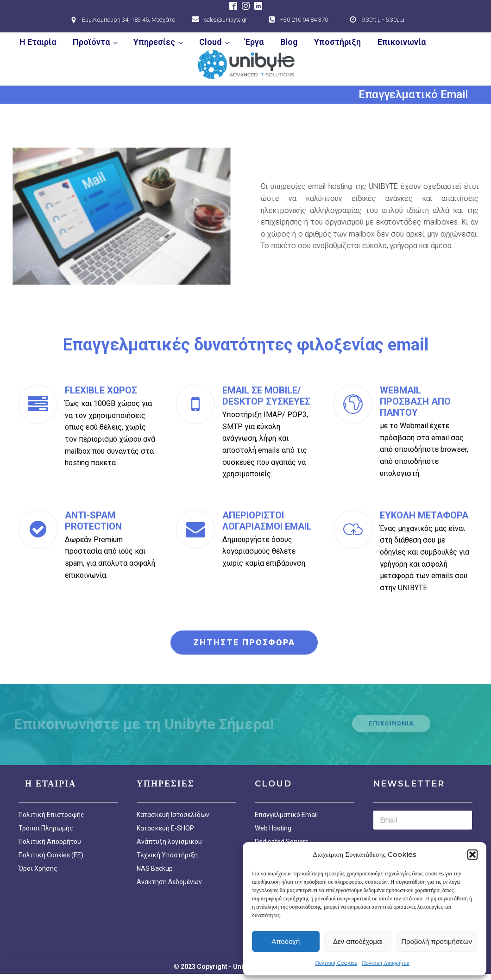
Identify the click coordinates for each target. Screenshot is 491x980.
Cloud (210, 42)
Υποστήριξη (337, 42)
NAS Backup (155, 868)
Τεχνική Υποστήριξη (167, 855)
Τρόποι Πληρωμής (46, 828)
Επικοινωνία (402, 42)
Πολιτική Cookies (336, 963)
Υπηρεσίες (154, 42)
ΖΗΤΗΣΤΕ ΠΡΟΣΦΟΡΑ (244, 642)
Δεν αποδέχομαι (358, 941)
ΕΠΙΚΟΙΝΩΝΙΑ (391, 723)
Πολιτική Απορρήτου (386, 963)
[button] (472, 855)
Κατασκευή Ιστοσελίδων (173, 815)
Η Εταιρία (38, 42)
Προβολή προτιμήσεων (437, 941)
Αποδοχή (286, 941)
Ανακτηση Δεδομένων (169, 882)
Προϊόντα (91, 42)
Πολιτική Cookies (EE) (51, 855)
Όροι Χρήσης (38, 868)
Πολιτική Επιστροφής (51, 815)
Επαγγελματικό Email (286, 815)
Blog (289, 42)
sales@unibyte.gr (225, 20)
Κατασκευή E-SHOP (165, 828)
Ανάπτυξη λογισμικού (169, 842)
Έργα (254, 42)
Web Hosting (273, 828)
